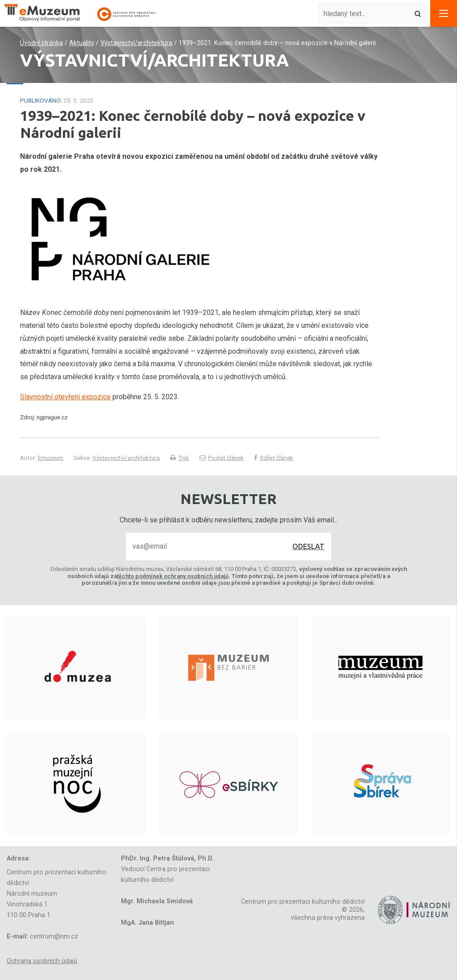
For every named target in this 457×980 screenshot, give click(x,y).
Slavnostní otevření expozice (65, 397)
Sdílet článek (274, 458)
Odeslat (308, 546)
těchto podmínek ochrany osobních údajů (173, 576)
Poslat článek (222, 458)
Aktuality (82, 43)
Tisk (180, 458)
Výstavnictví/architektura (136, 43)
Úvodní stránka (42, 43)
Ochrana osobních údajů (42, 961)
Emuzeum (51, 458)
